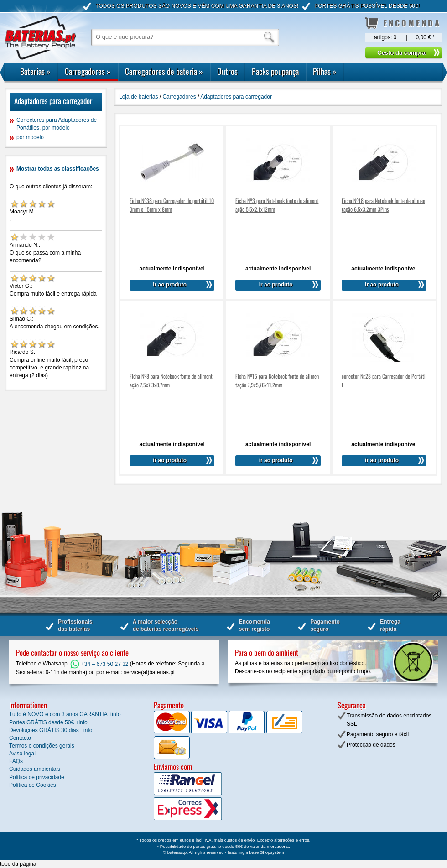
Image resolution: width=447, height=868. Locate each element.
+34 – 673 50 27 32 (99, 664)
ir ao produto (170, 285)
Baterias (35, 71)
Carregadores (88, 71)
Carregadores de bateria (164, 71)
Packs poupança (275, 71)
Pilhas (325, 71)
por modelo (30, 137)
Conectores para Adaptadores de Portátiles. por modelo (57, 124)
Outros (227, 71)
